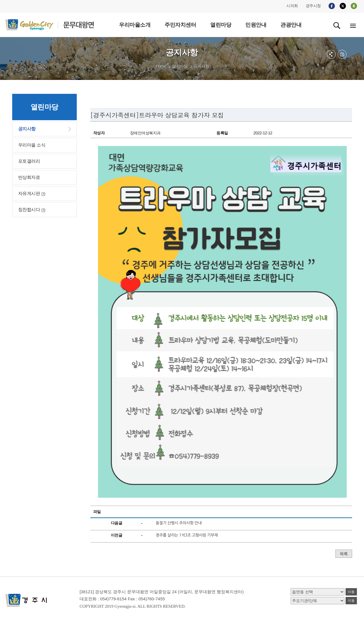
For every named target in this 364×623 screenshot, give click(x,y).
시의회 (292, 6)
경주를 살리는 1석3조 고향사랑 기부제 (187, 535)
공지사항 (201, 66)
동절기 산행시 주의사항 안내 (178, 523)
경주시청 (313, 6)
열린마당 (180, 66)
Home (161, 66)
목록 (344, 554)
